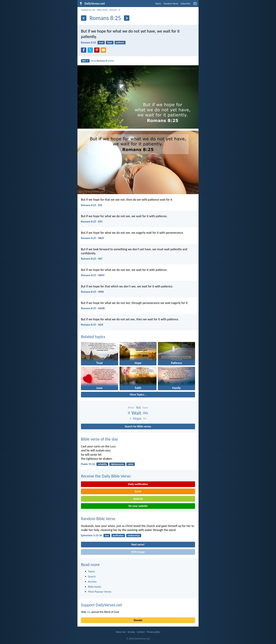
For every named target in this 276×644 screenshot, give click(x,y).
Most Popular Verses (100, 592)
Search (92, 577)
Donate (138, 620)
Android (138, 499)
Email (138, 491)
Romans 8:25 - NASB (93, 308)
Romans (113, 10)
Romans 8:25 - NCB (92, 325)
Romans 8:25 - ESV (92, 222)
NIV (85, 61)
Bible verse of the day (99, 439)
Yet (138, 408)
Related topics (93, 337)
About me (121, 632)
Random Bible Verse (98, 519)
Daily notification (138, 484)
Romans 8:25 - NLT (92, 259)
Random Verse (171, 4)
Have (145, 408)
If (129, 413)
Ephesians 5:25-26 (92, 535)
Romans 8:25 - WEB (92, 292)
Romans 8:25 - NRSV (93, 275)
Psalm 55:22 (88, 464)
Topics (158, 4)
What (131, 408)
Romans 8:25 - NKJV (93, 238)
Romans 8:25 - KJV (92, 205)
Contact (141, 632)
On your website (138, 506)
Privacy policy (153, 632)
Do (145, 418)
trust (101, 43)
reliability (102, 464)
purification (118, 535)
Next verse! (138, 544)
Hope (137, 418)
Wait (137, 413)
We (146, 413)
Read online (103, 61)
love (107, 535)
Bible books (102, 10)
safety (131, 464)
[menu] (195, 5)
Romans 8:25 (89, 43)
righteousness (117, 464)
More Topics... (138, 395)
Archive (92, 582)
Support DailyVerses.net (101, 605)
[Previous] (84, 18)
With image (138, 552)
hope (110, 43)
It (130, 418)
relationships (134, 535)
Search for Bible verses (138, 426)
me (89, 612)
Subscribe (185, 4)
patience (120, 43)
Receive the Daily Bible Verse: (106, 476)
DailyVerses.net (88, 10)
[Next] (127, 18)
